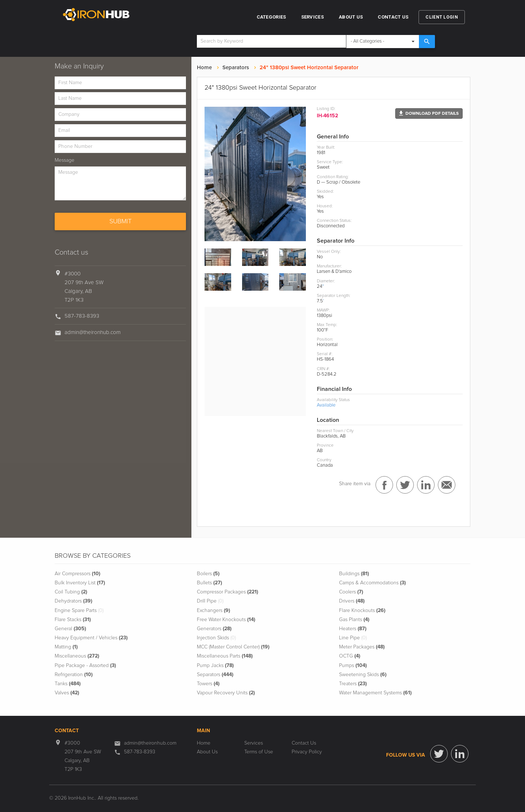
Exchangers (213, 611)
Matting (66, 647)
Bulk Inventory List (80, 583)
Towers (208, 684)
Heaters (353, 629)
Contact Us (393, 17)
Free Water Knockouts (226, 620)
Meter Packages (362, 647)
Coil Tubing (71, 592)
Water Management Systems (375, 693)
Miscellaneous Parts (225, 656)
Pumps (353, 666)
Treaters (353, 684)
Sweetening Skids (363, 675)
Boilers (208, 574)
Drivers (352, 601)
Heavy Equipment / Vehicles (91, 638)
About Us (351, 17)
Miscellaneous (77, 656)
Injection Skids (216, 638)
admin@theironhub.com (93, 332)
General (70, 629)
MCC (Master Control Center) (233, 647)
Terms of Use (259, 752)
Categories (271, 17)
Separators (236, 68)
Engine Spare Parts (79, 611)
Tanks (68, 684)
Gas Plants (354, 620)
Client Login (442, 17)
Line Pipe (353, 638)
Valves (67, 693)
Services (312, 17)
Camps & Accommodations (372, 583)
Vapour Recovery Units (226, 693)
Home (204, 68)
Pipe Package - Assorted (85, 666)
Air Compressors (77, 574)
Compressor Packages (227, 592)
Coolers (351, 592)
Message (65, 160)
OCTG (350, 656)
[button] (429, 113)
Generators (214, 629)
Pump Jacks (215, 666)
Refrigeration (74, 675)
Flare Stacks (73, 620)
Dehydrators (73, 601)
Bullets (209, 583)
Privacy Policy (307, 752)
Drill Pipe (210, 601)
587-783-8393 (82, 316)
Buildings (354, 574)
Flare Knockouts (362, 611)
